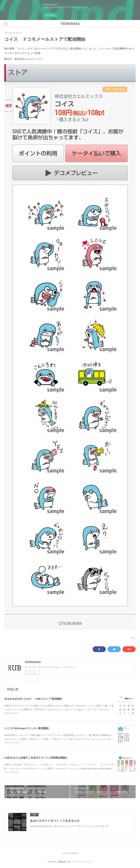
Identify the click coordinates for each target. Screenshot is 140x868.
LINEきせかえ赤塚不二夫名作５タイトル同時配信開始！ (37, 758)
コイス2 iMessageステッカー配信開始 (27, 728)
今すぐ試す (50, 15)
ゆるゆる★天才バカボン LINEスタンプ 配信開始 (33, 699)
